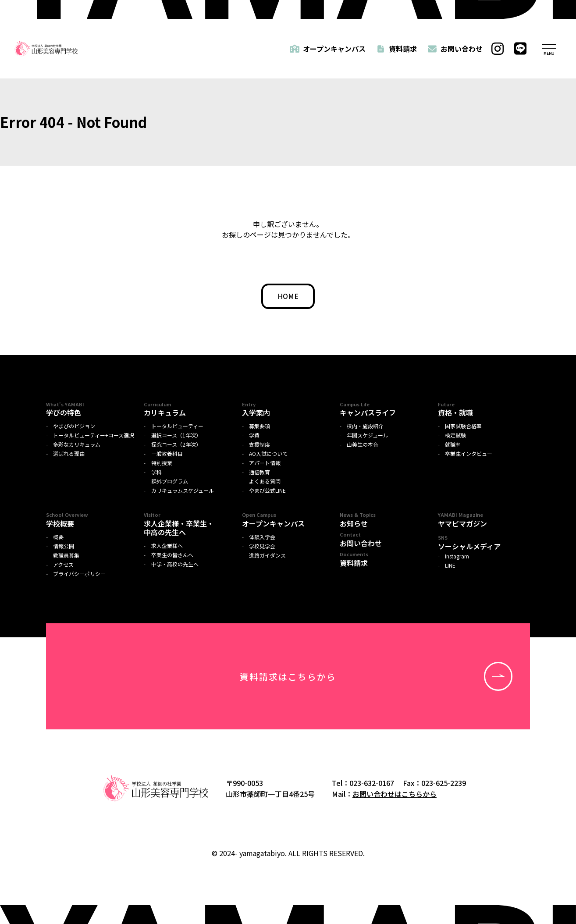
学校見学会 (262, 546)
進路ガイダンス (267, 555)
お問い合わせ (462, 49)
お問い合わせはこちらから (395, 794)
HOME (288, 296)
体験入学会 (262, 537)
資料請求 (403, 49)
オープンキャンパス (334, 49)
